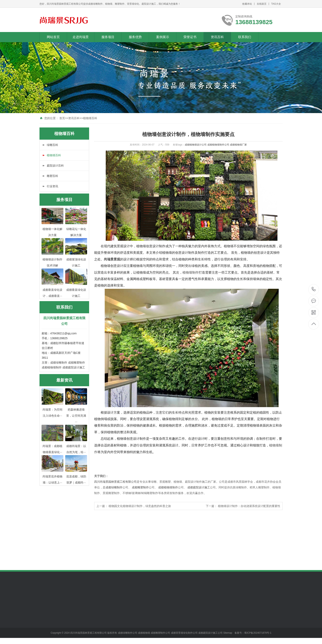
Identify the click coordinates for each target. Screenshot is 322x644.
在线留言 (262, 4)
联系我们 (245, 37)
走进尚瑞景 (81, 37)
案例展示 (163, 37)
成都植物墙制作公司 (219, 145)
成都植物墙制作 (52, 367)
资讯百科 (217, 37)
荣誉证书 (190, 37)
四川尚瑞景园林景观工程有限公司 (115, 482)
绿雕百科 (52, 145)
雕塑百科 (52, 176)
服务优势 (135, 37)
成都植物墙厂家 (238, 145)
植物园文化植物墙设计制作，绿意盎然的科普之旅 (140, 506)
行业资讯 (52, 186)
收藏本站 (247, 4)
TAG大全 (276, 4)
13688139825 (314, 289)
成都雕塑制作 (77, 363)
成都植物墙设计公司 (196, 145)
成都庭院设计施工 (74, 367)
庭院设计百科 (55, 166)
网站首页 (53, 37)
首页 (62, 118)
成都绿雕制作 (59, 363)
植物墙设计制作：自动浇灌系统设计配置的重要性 (249, 506)
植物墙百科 (90, 118)
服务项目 (108, 37)
